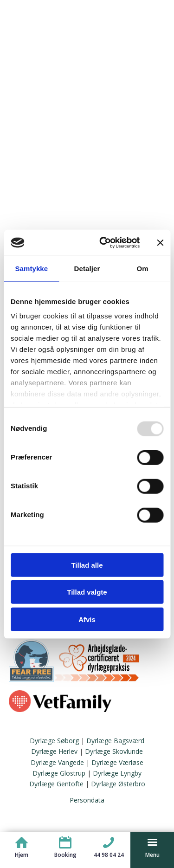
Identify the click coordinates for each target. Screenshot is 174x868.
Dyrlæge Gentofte (56, 784)
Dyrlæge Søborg (54, 741)
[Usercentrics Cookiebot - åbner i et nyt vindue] (104, 243)
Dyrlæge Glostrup (59, 773)
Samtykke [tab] (31, 268)
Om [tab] (143, 268)
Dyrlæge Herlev (54, 751)
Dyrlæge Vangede (57, 762)
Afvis (87, 619)
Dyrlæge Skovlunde (114, 751)
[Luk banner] (160, 243)
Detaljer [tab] (87, 268)
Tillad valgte (87, 592)
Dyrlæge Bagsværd (115, 741)
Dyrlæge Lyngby (117, 773)
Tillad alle (87, 565)
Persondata (87, 800)
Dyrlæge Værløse (117, 762)
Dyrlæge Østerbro (118, 784)
